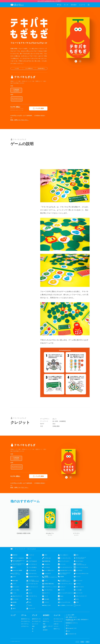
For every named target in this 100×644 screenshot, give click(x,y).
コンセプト (46, 619)
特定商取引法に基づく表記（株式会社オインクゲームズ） (77, 620)
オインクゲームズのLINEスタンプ (47, 1)
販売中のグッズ (36, 619)
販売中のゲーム (26, 619)
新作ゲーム (57, 629)
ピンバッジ (35, 624)
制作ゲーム (46, 621)
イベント (56, 626)
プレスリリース (58, 621)
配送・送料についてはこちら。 (20, 120)
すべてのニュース (59, 619)
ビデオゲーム (25, 626)
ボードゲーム (25, 624)
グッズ (66, 5)
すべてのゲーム (26, 621)
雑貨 (33, 626)
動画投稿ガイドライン (72, 623)
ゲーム (59, 5)
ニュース (82, 5)
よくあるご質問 (70, 615)
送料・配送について (71, 617)
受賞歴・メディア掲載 (48, 627)
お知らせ (56, 624)
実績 (44, 624)
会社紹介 (74, 5)
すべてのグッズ (36, 621)
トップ (13, 615)
